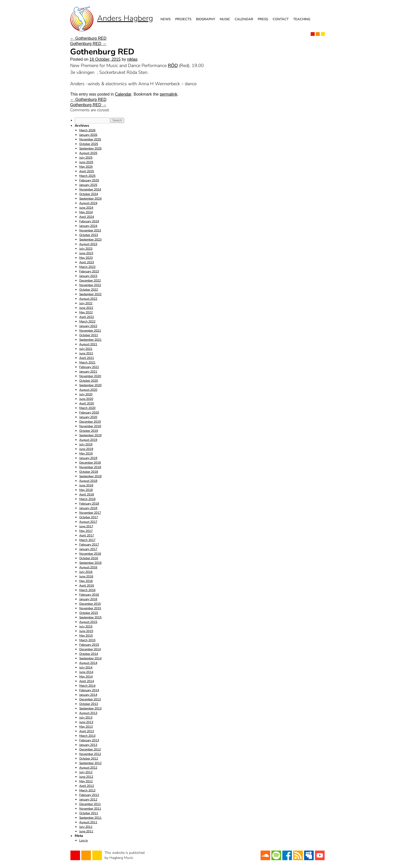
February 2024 (89, 221)
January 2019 (88, 458)
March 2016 (87, 590)
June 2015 (86, 631)
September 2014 (90, 658)
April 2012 (87, 786)
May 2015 (86, 636)
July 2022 (86, 303)
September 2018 (90, 476)
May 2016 (86, 581)
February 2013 (89, 740)
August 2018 (88, 481)
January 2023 (88, 276)
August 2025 (88, 153)
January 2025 (88, 185)
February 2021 (89, 367)
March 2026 (87, 130)
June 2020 (86, 399)
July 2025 (86, 158)
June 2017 (86, 526)
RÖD (173, 66)
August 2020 (88, 390)
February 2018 (89, 504)
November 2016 (90, 554)
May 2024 (86, 212)
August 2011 (88, 822)
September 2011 (90, 818)
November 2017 (90, 513)
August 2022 (88, 299)
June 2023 (86, 253)
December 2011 (90, 804)
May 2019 (86, 453)
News (166, 19)
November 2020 (90, 376)
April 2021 (87, 358)
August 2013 (88, 713)
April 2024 (87, 217)
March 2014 (87, 686)
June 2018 (86, 485)
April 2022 (87, 317)
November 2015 (90, 608)
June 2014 (86, 672)
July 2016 (86, 572)
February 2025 (89, 180)
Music (225, 19)
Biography (206, 19)
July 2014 (86, 667)
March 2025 (87, 176)
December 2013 (90, 699)
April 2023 (87, 262)
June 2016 (86, 576)
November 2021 (90, 331)
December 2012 (90, 749)
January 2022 (88, 326)
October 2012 (89, 758)
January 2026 (88, 135)
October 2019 (89, 431)
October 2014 (89, 654)
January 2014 (88, 695)
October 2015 (89, 613)
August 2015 (88, 622)
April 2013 (87, 731)
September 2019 (90, 435)
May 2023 (86, 258)
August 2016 (88, 567)
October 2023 (89, 235)
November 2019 (90, 426)
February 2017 (89, 545)
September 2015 (90, 617)
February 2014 (89, 690)
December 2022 (90, 280)
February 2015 (89, 645)
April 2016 (87, 585)
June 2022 (86, 308)
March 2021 (87, 362)
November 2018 (90, 467)
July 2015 (86, 626)
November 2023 (90, 230)
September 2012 (90, 763)
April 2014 (87, 681)
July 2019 (86, 444)
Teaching (302, 19)
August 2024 (88, 203)
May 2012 (86, 781)
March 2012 (87, 790)
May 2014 (86, 677)
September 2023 (90, 240)
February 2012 (89, 795)
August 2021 (88, 344)
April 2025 (87, 171)
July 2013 (86, 718)
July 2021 (86, 349)
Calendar (244, 19)
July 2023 (86, 249)
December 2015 (90, 604)
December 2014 (90, 649)
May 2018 (86, 490)
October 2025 (89, 144)
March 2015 (87, 640)
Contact (281, 19)
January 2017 (88, 549)
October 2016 (89, 558)
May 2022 (86, 312)
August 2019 (88, 440)
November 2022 (90, 285)
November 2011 (90, 809)
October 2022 (89, 290)
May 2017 (86, 531)
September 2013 (90, 708)
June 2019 (86, 449)
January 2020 (88, 417)
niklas (132, 59)
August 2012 (88, 768)
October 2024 (89, 194)
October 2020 (89, 381)
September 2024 (90, 199)
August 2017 (88, 522)
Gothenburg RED (88, 38)
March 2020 (87, 408)
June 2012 (86, 777)
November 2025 (90, 139)
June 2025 (86, 162)
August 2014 (88, 663)
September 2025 (90, 148)
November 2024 (90, 189)
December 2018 (90, 463)
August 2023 (88, 244)
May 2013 (86, 727)
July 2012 (86, 772)
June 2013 (86, 722)
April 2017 (87, 535)
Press (263, 19)
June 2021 (86, 353)
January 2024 (88, 226)
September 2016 (90, 563)
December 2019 (90, 422)
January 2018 (88, 508)
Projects (183, 19)
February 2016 (89, 595)
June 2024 (86, 208)
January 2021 (88, 372)
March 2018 (87, 499)
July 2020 (86, 394)
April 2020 (87, 403)
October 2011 (89, 813)
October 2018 (89, 472)
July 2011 (86, 827)
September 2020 (90, 385)
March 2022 (87, 321)
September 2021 (90, 340)
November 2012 (90, 754)
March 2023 (87, 267)
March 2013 (87, 736)
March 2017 (87, 540)
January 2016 (88, 599)
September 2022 (90, 294)
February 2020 (89, 413)
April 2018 (87, 494)
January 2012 (88, 799)
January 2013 (88, 745)
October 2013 (89, 704)
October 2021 (89, 335)
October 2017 (89, 517)
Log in (84, 840)
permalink (168, 94)
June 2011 (86, 831)
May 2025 (86, 167)
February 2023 (89, 271)
